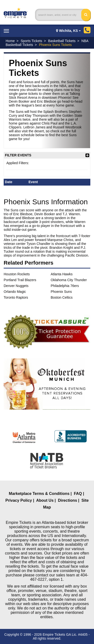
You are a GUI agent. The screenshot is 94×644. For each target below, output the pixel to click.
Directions (68, 500)
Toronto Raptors (16, 297)
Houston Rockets (17, 274)
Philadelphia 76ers (65, 286)
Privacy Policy (19, 500)
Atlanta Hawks (62, 274)
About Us (45, 500)
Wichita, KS (68, 31)
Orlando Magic (15, 292)
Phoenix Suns (61, 292)
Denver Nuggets (16, 286)
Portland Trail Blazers (20, 280)
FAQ (78, 494)
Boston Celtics (62, 297)
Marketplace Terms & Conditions (39, 494)
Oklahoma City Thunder (69, 280)
